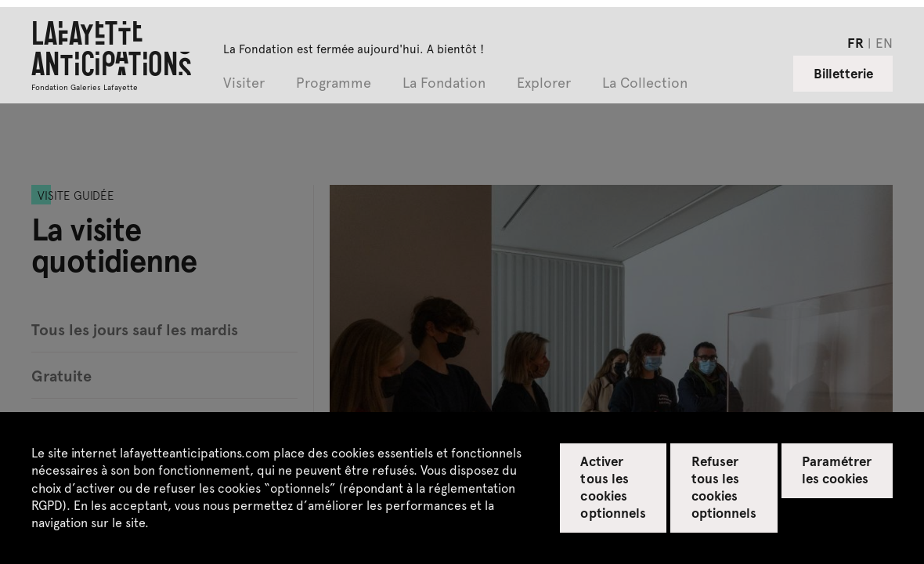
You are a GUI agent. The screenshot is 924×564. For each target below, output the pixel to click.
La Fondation (444, 83)
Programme (334, 83)
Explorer (544, 83)
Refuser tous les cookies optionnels (724, 486)
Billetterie (843, 73)
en (884, 42)
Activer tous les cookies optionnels (613, 486)
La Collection (645, 83)
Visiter (244, 83)
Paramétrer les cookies (837, 469)
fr (855, 42)
